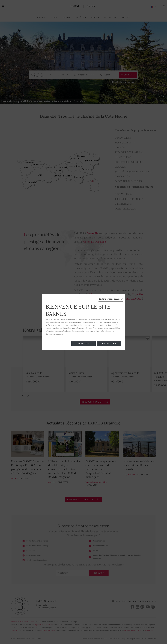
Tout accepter (109, 344)
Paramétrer (83, 344)
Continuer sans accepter (111, 299)
